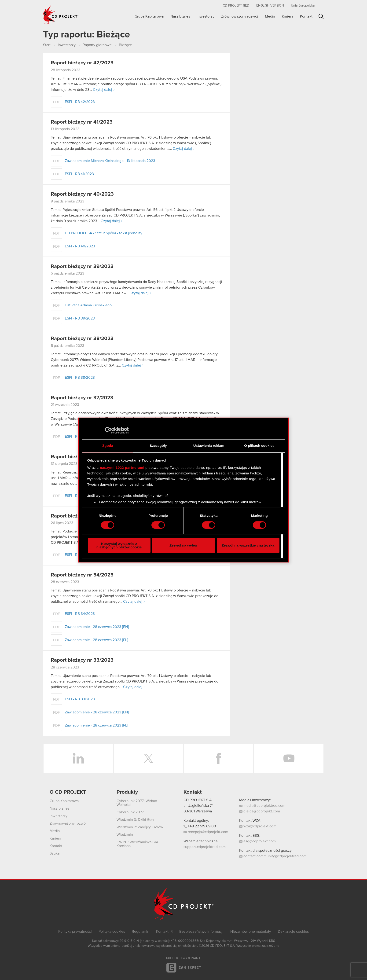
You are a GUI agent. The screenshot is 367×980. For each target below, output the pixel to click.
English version (270, 6)
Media (270, 16)
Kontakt (306, 16)
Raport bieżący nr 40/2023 (82, 194)
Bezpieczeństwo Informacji (201, 932)
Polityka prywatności (75, 932)
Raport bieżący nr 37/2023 (82, 398)
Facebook (219, 758)
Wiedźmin (125, 835)
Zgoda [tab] (108, 446)
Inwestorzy (206, 16)
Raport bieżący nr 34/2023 (82, 575)
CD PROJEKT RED (236, 6)
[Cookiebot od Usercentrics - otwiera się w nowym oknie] (108, 430)
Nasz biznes (180, 16)
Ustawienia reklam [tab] (209, 446)
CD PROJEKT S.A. (198, 800)
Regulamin (141, 932)
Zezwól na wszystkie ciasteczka (248, 545)
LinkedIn (78, 758)
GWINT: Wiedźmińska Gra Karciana (137, 844)
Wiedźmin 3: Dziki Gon (135, 820)
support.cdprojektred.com (205, 847)
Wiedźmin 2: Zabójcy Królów (140, 827)
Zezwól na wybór (183, 545)
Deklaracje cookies (293, 932)
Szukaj (321, 17)
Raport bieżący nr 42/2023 (82, 63)
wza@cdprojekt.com (258, 826)
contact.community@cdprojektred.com (273, 856)
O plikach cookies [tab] (259, 446)
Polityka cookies (112, 932)
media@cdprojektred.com (262, 806)
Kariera (288, 16)
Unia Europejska (303, 6)
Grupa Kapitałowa (149, 16)
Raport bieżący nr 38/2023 (82, 339)
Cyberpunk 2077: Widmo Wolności (137, 803)
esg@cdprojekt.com (257, 841)
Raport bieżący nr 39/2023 (82, 267)
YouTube (289, 758)
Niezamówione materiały (251, 932)
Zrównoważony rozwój (240, 16)
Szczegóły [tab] (158, 446)
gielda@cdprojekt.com (260, 811)
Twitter (148, 758)
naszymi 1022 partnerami (122, 468)
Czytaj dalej (103, 90)
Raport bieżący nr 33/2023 (82, 660)
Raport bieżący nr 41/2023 (82, 122)
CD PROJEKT (61, 15)
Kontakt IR (164, 932)
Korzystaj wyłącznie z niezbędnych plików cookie (119, 545)
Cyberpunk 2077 (130, 812)
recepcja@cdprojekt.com (206, 832)
